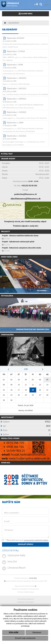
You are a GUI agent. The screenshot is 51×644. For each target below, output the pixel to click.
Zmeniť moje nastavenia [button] (25, 638)
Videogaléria (7, 335)
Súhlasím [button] (14, 632)
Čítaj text (7, 154)
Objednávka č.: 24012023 (16, 88)
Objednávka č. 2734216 (16, 51)
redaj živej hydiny (11, 438)
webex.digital (30, 602)
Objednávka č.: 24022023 (16, 78)
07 (47, 380)
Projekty (6, 232)
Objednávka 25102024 (15, 38)
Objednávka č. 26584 (15, 65)
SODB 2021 (6, 463)
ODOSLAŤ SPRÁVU (26, 544)
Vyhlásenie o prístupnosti (20, 589)
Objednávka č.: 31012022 (16, 136)
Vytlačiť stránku (30, 586)
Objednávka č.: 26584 (15, 123)
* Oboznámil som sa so (25, 540)
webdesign (21, 602)
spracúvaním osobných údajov (36, 540)
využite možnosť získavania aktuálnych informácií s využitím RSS (26, 581)
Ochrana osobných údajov (26, 592)
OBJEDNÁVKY (14, 23)
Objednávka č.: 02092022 (16, 99)
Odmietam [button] (37, 632)
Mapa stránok (19, 586)
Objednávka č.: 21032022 (16, 112)
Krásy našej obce (9, 257)
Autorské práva (34, 589)
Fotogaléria (7, 296)
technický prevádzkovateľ (26, 599)
